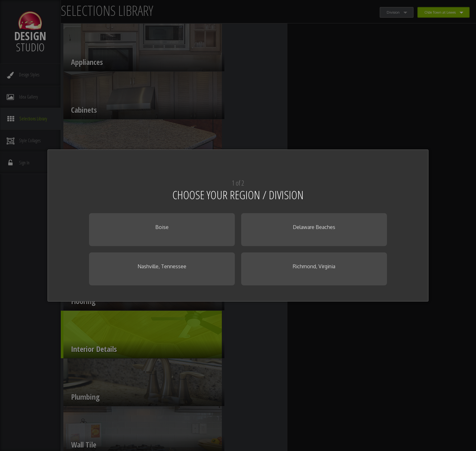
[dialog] (238, 225)
